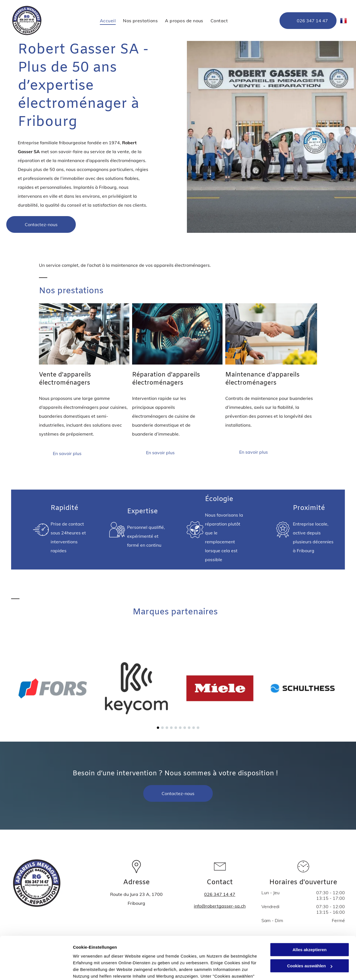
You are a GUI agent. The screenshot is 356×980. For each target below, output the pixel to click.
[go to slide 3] (167, 728)
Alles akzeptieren (310, 907)
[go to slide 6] (180, 728)
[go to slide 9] (194, 728)
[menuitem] (108, 20)
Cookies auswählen (92, 969)
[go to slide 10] (198, 728)
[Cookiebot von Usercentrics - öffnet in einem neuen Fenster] (36, 969)
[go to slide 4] (171, 728)
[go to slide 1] (158, 728)
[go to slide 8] (189, 728)
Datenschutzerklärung (137, 954)
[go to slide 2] (162, 728)
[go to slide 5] (176, 728)
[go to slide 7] (185, 728)
